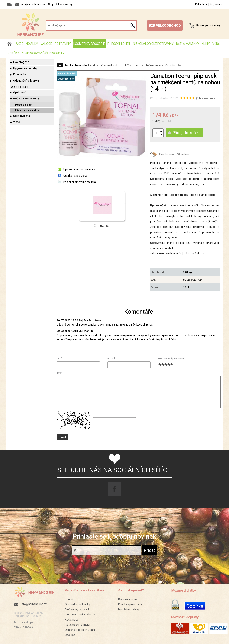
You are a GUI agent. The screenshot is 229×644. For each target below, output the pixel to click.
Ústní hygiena (22, 116)
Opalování (19, 92)
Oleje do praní (19, 87)
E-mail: (112, 359)
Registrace (216, 4)
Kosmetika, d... (110, 65)
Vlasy (17, 122)
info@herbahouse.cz (34, 604)
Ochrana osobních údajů (80, 630)
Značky (13, 53)
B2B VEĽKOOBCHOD (165, 26)
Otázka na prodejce (75, 176)
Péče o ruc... (132, 65)
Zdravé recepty (65, 4)
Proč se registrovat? (77, 609)
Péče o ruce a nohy (26, 99)
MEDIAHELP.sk (23, 627)
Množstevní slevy (129, 609)
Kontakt (70, 599)
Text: (59, 373)
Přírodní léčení (119, 44)
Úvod (92, 65)
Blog (50, 4)
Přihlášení (201, 4)
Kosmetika (20, 74)
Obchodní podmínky (77, 604)
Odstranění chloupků (26, 81)
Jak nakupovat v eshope (80, 614)
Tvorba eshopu (24, 622)
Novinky (32, 44)
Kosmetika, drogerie (89, 44)
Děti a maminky (188, 44)
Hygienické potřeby (25, 68)
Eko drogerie (21, 62)
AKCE (20, 44)
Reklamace (72, 620)
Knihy (206, 44)
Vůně (216, 44)
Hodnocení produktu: (171, 359)
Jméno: (61, 359)
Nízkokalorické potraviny (153, 44)
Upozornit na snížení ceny (79, 169)
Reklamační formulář (78, 625)
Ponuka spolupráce (130, 604)
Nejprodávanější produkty (43, 53)
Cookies (70, 635)
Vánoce (46, 44)
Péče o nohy (23, 105)
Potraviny (63, 44)
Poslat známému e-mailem (80, 182)
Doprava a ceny (128, 599)
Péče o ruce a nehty (27, 110)
